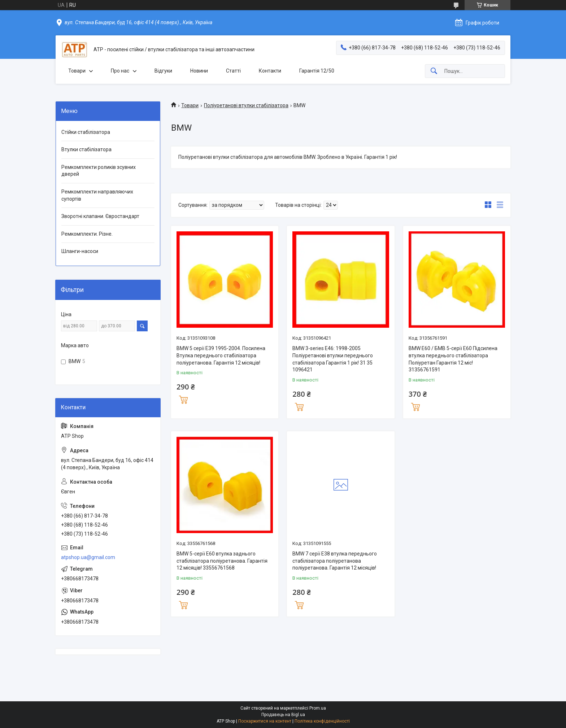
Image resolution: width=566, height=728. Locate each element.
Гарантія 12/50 (317, 71)
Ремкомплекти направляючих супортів (97, 195)
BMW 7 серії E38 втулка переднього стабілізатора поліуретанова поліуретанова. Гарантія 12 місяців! (335, 561)
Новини (199, 71)
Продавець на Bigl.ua (283, 715)
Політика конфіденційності (322, 721)
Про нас (120, 71)
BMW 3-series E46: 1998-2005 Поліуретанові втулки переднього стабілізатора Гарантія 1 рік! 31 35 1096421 (333, 359)
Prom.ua (318, 708)
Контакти (270, 71)
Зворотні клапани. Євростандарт (100, 216)
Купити (183, 399)
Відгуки (163, 71)
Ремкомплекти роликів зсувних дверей (99, 171)
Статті (233, 71)
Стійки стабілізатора (86, 132)
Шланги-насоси (80, 251)
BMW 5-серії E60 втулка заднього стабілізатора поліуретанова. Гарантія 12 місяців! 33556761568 (222, 561)
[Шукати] (434, 71)
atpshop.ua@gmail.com (88, 557)
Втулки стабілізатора (86, 149)
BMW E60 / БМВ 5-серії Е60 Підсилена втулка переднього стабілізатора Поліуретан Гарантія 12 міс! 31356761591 (453, 359)
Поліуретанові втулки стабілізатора (246, 105)
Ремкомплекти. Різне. (87, 234)
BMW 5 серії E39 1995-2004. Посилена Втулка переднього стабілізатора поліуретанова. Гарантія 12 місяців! (221, 355)
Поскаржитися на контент (265, 721)
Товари (77, 71)
